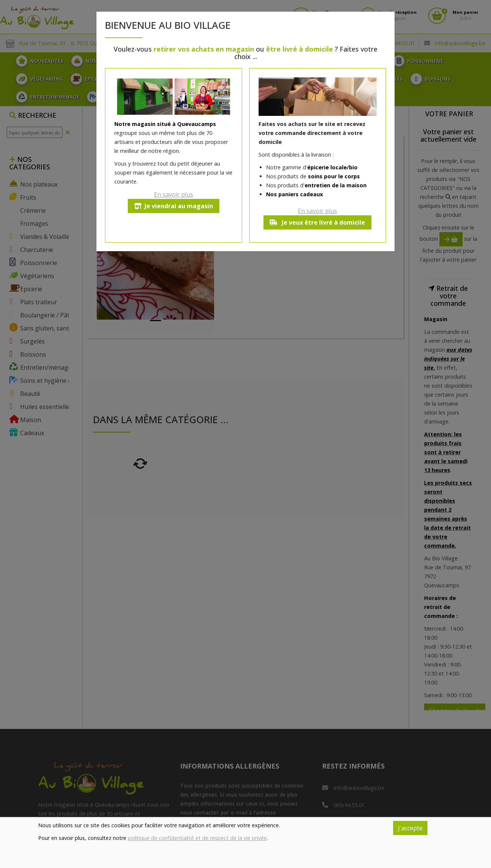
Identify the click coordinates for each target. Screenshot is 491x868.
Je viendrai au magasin (174, 206)
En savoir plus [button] (174, 194)
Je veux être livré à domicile (317, 222)
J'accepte (410, 828)
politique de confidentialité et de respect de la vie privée (197, 838)
